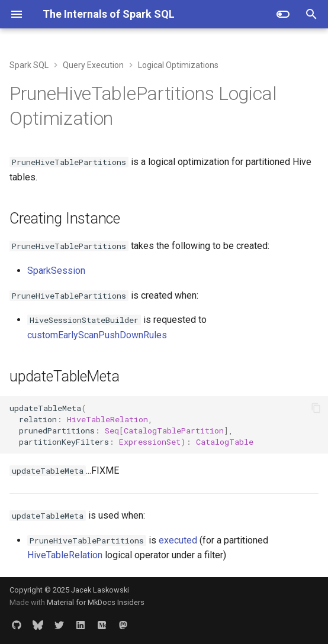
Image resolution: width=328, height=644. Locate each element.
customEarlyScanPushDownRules (97, 335)
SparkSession (56, 271)
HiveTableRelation (65, 555)
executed (178, 540)
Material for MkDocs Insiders (96, 602)
